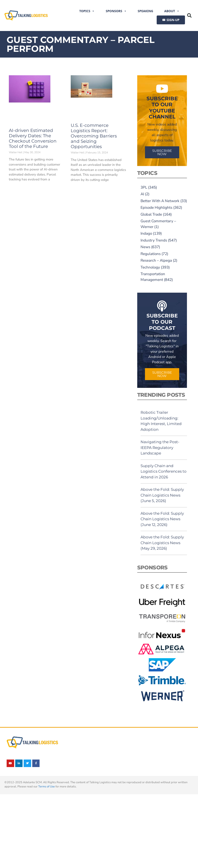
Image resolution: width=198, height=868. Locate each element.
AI (142, 194)
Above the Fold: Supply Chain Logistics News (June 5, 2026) (162, 495)
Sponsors (116, 11)
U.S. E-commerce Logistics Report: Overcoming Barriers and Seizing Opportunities (94, 136)
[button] (189, 15)
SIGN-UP (173, 20)
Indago (146, 233)
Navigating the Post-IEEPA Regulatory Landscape (160, 448)
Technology (150, 267)
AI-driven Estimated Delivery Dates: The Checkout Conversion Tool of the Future (33, 138)
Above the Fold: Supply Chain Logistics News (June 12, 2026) (162, 519)
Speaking (145, 11)
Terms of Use (47, 787)
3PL (144, 187)
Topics (87, 11)
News (145, 247)
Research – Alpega (156, 260)
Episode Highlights (156, 208)
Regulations (151, 254)
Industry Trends (154, 240)
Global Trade (151, 214)
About (172, 11)
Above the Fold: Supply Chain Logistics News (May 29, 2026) (162, 543)
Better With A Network (160, 201)
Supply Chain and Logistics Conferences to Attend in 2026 (164, 471)
